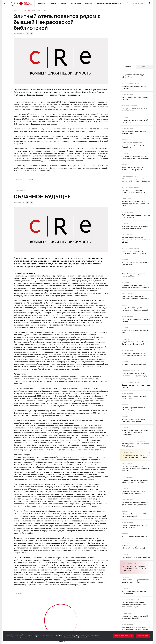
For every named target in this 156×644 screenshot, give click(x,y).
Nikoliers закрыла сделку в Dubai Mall (136, 557)
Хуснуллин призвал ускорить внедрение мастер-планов (133, 169)
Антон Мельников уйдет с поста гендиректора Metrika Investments (135, 354)
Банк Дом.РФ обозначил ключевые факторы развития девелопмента (135, 504)
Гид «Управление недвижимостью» (109, 3)
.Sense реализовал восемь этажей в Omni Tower (135, 121)
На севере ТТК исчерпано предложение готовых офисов (133, 191)
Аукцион (125, 282)
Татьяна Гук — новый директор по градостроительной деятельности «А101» (136, 204)
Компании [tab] (145, 67)
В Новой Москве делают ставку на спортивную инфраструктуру (134, 375)
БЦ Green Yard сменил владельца (135, 364)
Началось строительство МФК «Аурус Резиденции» (134, 409)
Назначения (127, 199)
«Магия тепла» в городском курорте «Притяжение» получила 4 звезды (136, 628)
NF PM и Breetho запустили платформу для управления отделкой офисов (136, 240)
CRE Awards (41, 3)
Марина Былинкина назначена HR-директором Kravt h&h (136, 617)
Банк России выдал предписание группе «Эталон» (135, 526)
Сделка (125, 72)
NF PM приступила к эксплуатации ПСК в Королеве (135, 445)
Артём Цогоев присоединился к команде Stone (134, 275)
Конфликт (126, 577)
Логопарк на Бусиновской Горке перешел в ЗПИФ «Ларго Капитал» (135, 157)
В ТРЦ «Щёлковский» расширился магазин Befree (135, 264)
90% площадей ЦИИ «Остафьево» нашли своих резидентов (135, 227)
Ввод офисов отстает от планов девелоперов (134, 87)
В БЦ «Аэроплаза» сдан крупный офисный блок (135, 76)
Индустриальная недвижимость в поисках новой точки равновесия (136, 298)
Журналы (88, 3)
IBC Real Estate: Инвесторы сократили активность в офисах (134, 252)
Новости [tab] (128, 67)
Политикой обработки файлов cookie (75, 637)
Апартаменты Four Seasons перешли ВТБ (136, 332)
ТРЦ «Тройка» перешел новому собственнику (134, 592)
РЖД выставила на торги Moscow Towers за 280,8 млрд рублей (135, 343)
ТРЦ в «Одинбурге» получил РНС (135, 537)
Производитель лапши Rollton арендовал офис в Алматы (133, 492)
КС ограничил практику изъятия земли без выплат (134, 110)
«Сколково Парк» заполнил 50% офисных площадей (134, 515)
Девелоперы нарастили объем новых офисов (136, 386)
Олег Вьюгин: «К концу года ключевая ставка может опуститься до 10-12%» (136, 469)
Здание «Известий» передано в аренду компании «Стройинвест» (136, 286)
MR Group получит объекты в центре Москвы (136, 320)
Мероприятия (76, 3)
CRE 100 (53, 3)
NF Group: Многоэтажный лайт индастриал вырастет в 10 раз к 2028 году (134, 568)
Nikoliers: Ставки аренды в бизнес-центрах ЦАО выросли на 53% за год (136, 180)
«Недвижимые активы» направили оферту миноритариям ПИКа (135, 481)
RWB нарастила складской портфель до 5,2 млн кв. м (136, 216)
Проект (125, 405)
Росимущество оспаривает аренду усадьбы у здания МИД (135, 581)
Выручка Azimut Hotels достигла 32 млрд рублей (134, 132)
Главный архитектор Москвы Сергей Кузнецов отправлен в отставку (136, 456)
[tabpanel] (136, 356)
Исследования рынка (131, 83)
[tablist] (136, 67)
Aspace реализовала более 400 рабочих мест (134, 397)
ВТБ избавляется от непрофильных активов (135, 98)
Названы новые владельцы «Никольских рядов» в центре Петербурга (134, 145)
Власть (125, 165)
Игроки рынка (128, 95)
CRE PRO (63, 3)
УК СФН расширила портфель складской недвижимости (133, 420)
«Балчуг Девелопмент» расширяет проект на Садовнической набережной (135, 432)
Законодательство (130, 106)
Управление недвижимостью (134, 441)
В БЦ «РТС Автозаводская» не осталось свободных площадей (135, 309)
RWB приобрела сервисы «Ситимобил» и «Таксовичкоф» (134, 547)
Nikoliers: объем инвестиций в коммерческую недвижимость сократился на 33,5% (134, 605)
